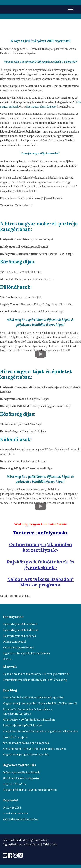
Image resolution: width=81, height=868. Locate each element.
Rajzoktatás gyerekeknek (18, 647)
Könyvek (10, 667)
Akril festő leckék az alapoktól (21, 778)
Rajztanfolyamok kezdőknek (20, 624)
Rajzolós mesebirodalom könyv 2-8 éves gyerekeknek (36, 674)
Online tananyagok (15, 642)
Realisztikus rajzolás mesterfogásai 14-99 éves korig (35, 680)
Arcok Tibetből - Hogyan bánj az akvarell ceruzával (34, 749)
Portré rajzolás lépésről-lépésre (23, 725)
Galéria (7, 659)
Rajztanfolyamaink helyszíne (21, 819)
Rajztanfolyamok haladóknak (20, 630)
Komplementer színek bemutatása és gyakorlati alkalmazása (40, 731)
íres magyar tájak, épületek (42, 107)
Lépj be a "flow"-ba (15, 784)
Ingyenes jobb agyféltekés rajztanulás (26, 653)
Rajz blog (10, 690)
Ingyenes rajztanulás (19, 765)
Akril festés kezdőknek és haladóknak (26, 743)
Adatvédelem (33, 844)
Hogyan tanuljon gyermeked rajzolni (25, 754)
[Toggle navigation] (71, 9)
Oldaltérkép (50, 844)
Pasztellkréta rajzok (15, 737)
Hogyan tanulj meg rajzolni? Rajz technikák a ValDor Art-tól (40, 703)
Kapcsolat (10, 800)
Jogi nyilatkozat (12, 844)
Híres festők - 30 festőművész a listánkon (29, 720)
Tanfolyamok (13, 617)
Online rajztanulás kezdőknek (21, 772)
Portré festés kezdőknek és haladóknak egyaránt (33, 698)
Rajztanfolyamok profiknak (19, 636)
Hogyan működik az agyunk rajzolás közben (30, 790)
